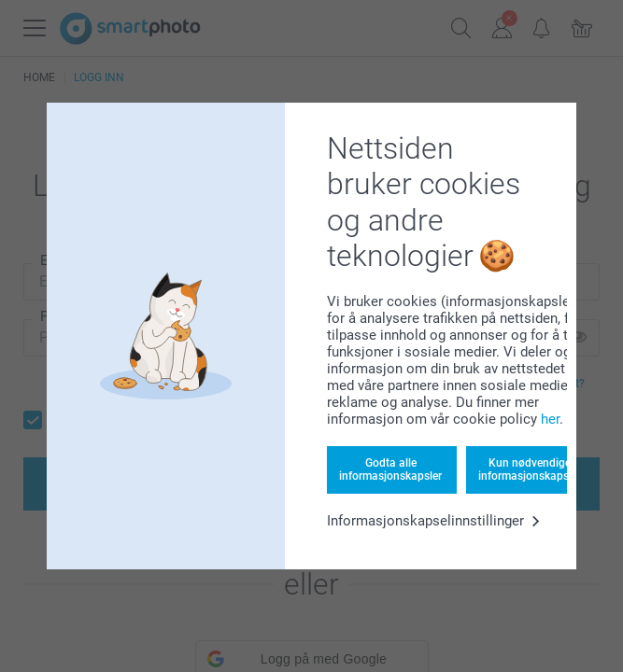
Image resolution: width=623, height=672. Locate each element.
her (550, 419)
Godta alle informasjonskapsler (390, 469)
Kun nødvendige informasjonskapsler (530, 469)
